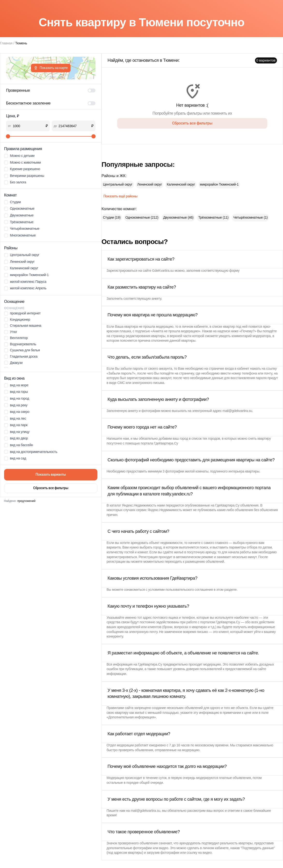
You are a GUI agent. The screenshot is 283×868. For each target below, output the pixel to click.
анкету (156, 299)
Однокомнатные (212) (142, 217)
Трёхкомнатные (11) (213, 217)
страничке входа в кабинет (229, 368)
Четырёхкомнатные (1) (250, 217)
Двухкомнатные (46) (178, 217)
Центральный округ (118, 184)
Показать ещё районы (120, 196)
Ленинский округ (150, 184)
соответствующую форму (220, 271)
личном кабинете (195, 326)
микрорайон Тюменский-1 (219, 184)
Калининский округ (181, 184)
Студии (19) (112, 217)
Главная (6, 43)
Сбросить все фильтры (51, 488)
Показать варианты (51, 474)
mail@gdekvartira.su (237, 411)
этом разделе (226, 590)
